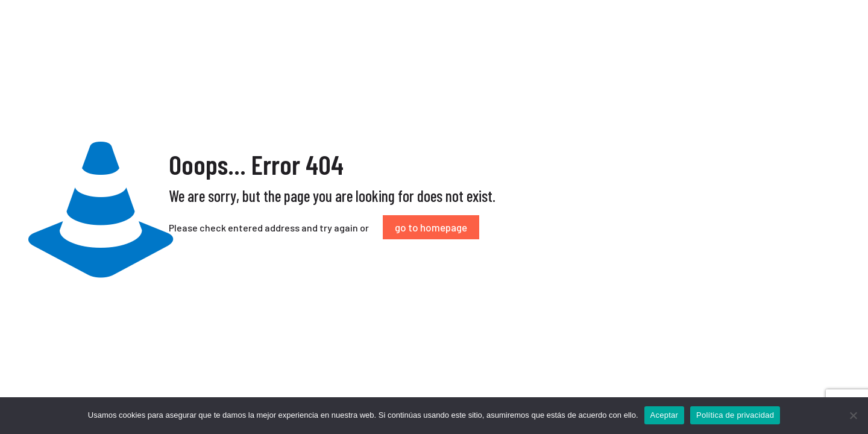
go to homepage (431, 227)
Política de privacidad (735, 415)
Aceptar (665, 415)
